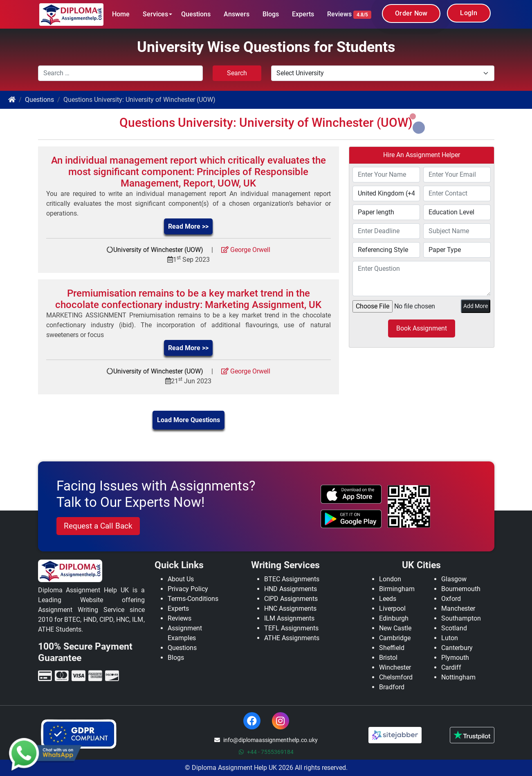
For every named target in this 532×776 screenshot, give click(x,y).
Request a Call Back (98, 526)
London (390, 579)
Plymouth (455, 658)
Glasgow (454, 579)
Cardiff (451, 667)
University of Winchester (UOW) (158, 250)
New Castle (395, 628)
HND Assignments (291, 589)
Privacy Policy (188, 589)
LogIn (469, 13)
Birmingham (397, 589)
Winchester (395, 667)
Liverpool (392, 608)
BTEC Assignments (292, 579)
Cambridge (395, 638)
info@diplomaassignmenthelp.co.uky (266, 740)
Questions (196, 14)
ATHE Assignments (292, 638)
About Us (181, 579)
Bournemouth (461, 589)
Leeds (388, 599)
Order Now (411, 13)
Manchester (458, 608)
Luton (450, 638)
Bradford (392, 687)
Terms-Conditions (193, 599)
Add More (476, 306)
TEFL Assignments (291, 628)
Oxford (451, 599)
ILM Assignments (289, 618)
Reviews (349, 15)
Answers (237, 14)
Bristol (388, 658)
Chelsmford (396, 677)
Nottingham (458, 677)
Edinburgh (394, 618)
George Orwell (246, 250)
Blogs (271, 14)
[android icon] (351, 519)
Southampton (461, 618)
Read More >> (188, 226)
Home (121, 14)
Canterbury (457, 648)
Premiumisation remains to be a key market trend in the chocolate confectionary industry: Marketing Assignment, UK (188, 299)
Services (155, 14)
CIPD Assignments (291, 599)
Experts (303, 14)
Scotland (454, 628)
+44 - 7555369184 (266, 752)
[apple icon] (351, 494)
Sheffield (392, 648)
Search (237, 73)
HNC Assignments (290, 608)
